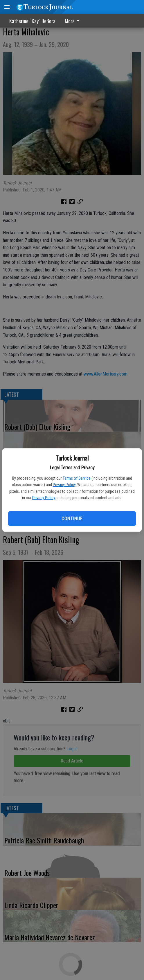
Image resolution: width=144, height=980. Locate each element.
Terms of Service (77, 478)
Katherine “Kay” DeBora (32, 21)
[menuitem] (74, 21)
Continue (72, 519)
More (73, 21)
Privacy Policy (64, 485)
